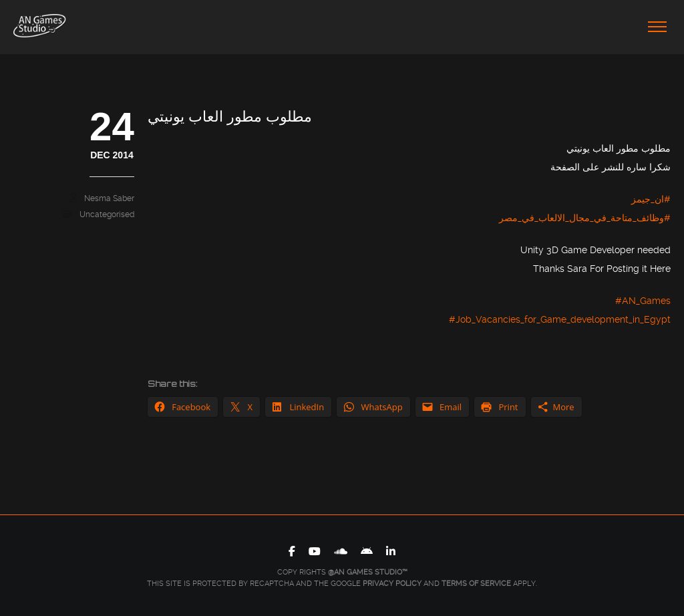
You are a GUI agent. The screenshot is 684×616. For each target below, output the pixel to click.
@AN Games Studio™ (368, 572)
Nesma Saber (109, 198)
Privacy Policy (392, 584)
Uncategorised (107, 214)
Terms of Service (476, 584)
